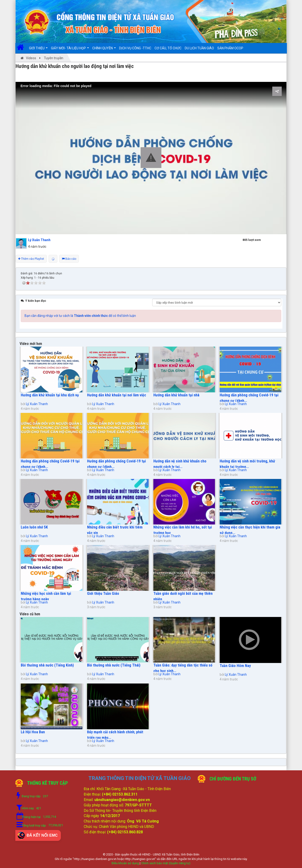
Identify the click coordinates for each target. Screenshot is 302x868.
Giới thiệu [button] (38, 50)
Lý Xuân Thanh (37, 404)
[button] (151, 158)
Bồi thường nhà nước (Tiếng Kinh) (47, 665)
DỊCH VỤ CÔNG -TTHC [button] (135, 48)
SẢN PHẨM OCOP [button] (230, 48)
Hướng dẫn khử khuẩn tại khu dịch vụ (50, 395)
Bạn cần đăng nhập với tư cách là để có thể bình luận (80, 316)
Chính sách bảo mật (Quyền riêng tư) (166, 863)
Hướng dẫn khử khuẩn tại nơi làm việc (117, 395)
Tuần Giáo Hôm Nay (235, 666)
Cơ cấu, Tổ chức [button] (168, 48)
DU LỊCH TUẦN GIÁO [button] (199, 48)
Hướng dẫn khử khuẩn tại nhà (176, 395)
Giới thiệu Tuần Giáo (103, 593)
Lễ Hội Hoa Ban (33, 732)
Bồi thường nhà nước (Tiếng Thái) (114, 665)
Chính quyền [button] (104, 50)
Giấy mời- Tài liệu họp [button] (70, 50)
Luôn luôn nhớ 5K (34, 527)
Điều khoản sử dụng (125, 863)
